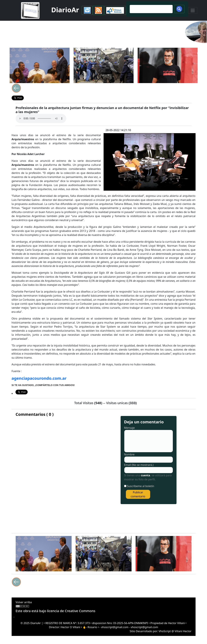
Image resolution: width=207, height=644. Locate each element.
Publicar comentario (138, 494)
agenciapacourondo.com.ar (39, 378)
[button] (87, 10)
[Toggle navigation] (193, 10)
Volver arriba (24, 602)
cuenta (145, 475)
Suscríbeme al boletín (141, 486)
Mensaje (129, 428)
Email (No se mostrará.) (139, 465)
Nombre (129, 454)
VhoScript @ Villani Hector (175, 631)
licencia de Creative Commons (71, 611)
